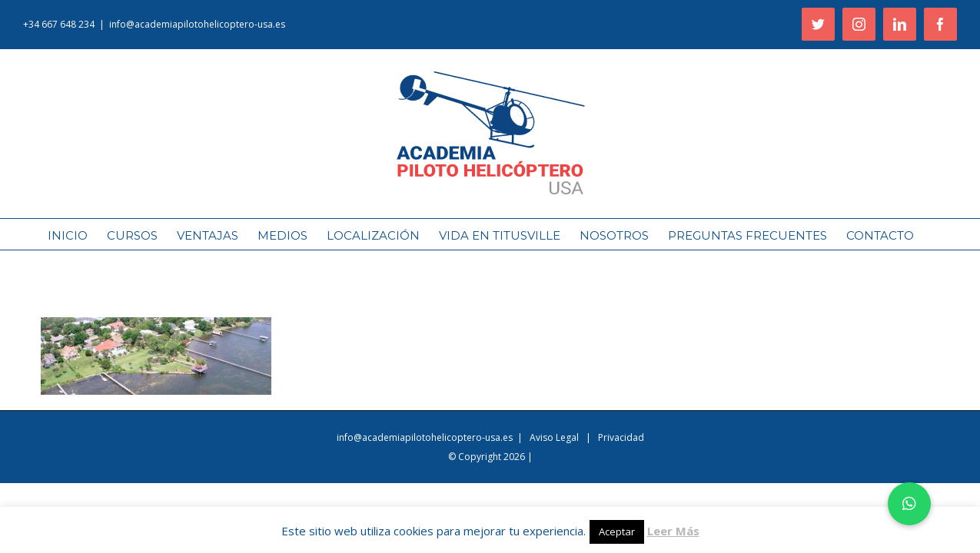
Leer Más (673, 531)
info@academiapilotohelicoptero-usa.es (197, 24)
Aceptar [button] (617, 531)
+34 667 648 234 (59, 24)
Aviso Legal (555, 437)
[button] (909, 504)
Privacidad (621, 437)
